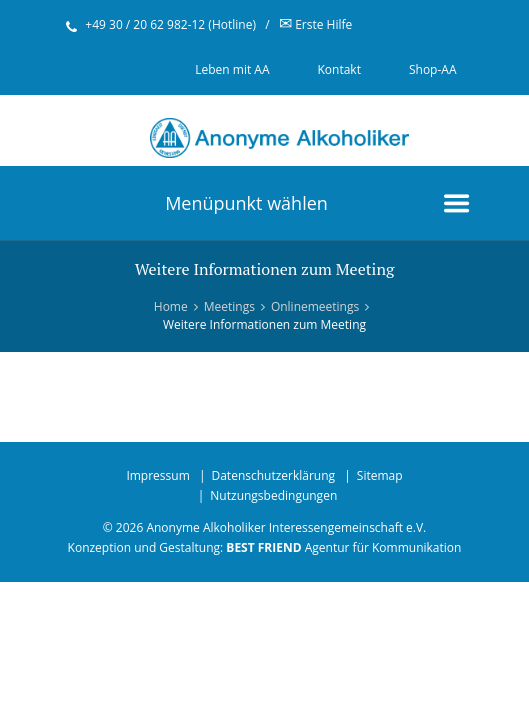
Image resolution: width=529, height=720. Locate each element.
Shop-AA (433, 69)
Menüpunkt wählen (246, 203)
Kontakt (339, 69)
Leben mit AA (232, 69)
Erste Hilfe (315, 24)
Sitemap (380, 475)
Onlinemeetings (315, 306)
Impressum (157, 475)
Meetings (229, 306)
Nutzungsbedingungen (273, 495)
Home (171, 306)
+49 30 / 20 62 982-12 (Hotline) (170, 24)
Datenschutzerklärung (273, 475)
